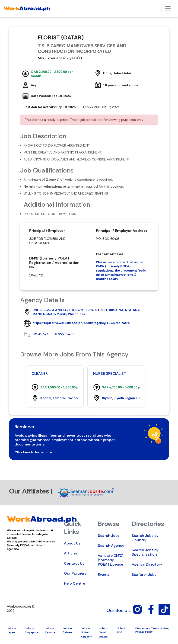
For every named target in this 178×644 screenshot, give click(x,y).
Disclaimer (142, 628)
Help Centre (75, 583)
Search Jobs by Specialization (145, 552)
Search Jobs (109, 536)
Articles (71, 553)
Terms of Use (159, 628)
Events (104, 575)
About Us (72, 543)
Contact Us (74, 563)
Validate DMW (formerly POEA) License (110, 560)
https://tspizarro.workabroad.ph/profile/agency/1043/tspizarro (81, 323)
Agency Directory (147, 564)
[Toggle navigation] (168, 8)
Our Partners (75, 573)
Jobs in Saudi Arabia (104, 632)
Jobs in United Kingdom (87, 632)
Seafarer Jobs (144, 575)
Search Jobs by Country (145, 538)
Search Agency (111, 546)
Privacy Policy (144, 632)
